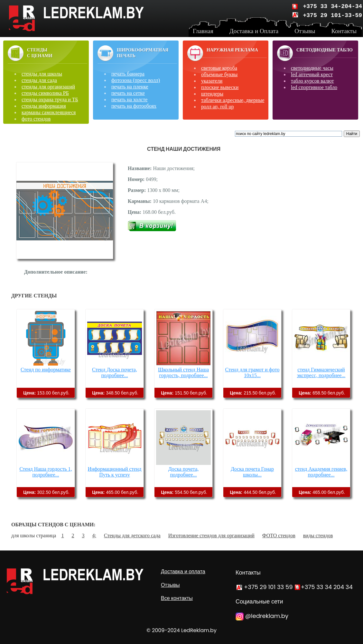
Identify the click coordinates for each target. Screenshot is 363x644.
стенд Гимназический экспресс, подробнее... (321, 372)
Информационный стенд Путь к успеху (115, 472)
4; (94, 535)
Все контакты (177, 598)
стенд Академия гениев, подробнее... (321, 472)
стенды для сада (39, 80)
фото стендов (36, 119)
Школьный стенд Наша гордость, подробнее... (183, 372)
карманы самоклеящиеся (49, 112)
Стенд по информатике (46, 370)
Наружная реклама (232, 50)
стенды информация (44, 106)
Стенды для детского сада (132, 535)
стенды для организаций (48, 87)
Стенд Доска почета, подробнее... (115, 372)
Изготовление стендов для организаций (211, 535)
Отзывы (170, 585)
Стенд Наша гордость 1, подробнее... (46, 472)
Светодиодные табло (325, 50)
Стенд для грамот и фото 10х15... (252, 372)
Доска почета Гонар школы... (252, 472)
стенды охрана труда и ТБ (50, 100)
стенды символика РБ (45, 93)
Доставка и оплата (183, 571)
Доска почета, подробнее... (184, 472)
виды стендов (318, 535)
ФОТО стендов (279, 535)
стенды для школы (42, 74)
